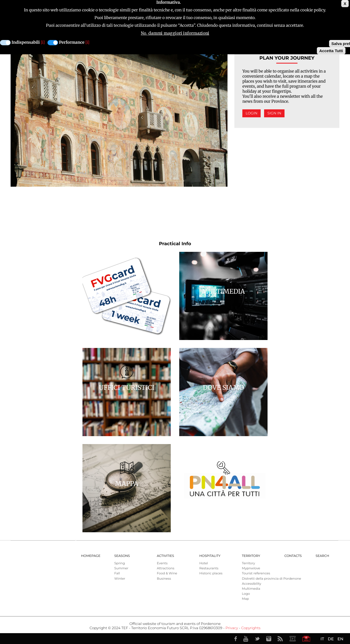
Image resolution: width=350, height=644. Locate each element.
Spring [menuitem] (120, 563)
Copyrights (251, 628)
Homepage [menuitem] (91, 556)
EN (340, 639)
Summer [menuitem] (121, 568)
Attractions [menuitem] (165, 568)
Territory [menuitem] (251, 556)
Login (251, 113)
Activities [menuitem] (165, 556)
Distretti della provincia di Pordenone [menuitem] (271, 579)
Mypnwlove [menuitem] (251, 568)
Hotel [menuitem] (204, 563)
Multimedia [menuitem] (251, 589)
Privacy (232, 628)
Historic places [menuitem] (211, 573)
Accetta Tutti (331, 50)
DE (331, 639)
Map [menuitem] (245, 599)
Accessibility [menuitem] (251, 584)
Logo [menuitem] (246, 594)
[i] (43, 42)
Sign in (274, 113)
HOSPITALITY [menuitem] (210, 556)
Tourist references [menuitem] (256, 573)
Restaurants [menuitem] (209, 568)
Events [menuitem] (162, 563)
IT (322, 639)
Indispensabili (26, 42)
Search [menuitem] (322, 556)
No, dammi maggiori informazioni (175, 33)
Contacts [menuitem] (293, 556)
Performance (72, 42)
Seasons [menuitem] (122, 556)
